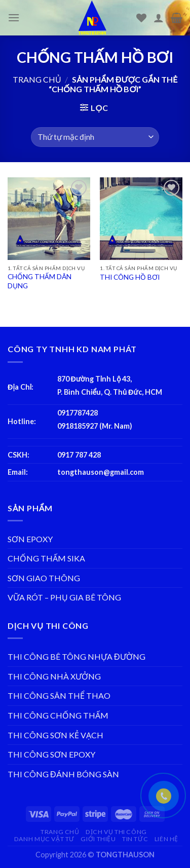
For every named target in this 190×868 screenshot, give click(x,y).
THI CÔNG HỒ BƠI (130, 277)
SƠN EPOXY (30, 539)
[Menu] (14, 17)
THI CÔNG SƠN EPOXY (51, 754)
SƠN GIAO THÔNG (44, 578)
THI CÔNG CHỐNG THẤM (58, 715)
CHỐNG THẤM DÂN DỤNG (40, 281)
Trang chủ (37, 79)
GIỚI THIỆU (98, 839)
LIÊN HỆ (166, 839)
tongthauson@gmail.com (101, 472)
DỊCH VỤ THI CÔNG (116, 832)
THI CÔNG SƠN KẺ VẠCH (55, 735)
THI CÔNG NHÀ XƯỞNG (54, 676)
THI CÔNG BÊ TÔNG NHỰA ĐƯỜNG (77, 656)
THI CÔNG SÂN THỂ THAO (59, 695)
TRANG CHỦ (60, 832)
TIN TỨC (135, 839)
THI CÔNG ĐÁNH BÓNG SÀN (63, 774)
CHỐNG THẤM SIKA (46, 558)
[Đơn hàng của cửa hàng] (95, 137)
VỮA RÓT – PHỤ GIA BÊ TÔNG (64, 597)
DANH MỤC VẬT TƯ (44, 839)
